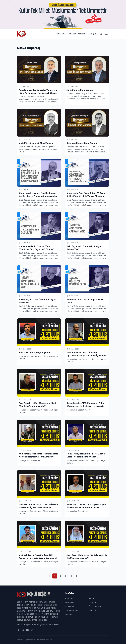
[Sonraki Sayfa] (77, 576)
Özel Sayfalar (95, 607)
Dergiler (93, 603)
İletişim (93, 34)
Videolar (69, 615)
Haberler (72, 34)
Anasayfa (61, 34)
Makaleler (83, 34)
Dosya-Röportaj (72, 611)
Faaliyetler (70, 607)
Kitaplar (93, 599)
